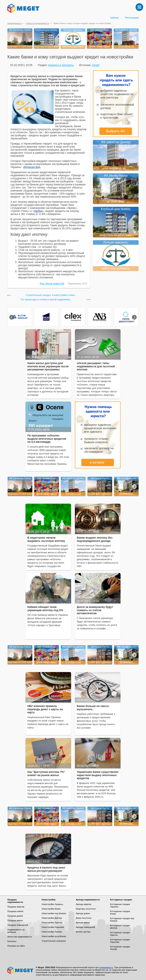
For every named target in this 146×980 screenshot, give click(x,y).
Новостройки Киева (51, 909)
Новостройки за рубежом (54, 936)
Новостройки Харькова (53, 927)
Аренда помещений (85, 927)
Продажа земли (15, 920)
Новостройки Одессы (52, 923)
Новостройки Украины (52, 904)
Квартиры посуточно (86, 909)
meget (96, 65)
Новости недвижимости (38, 23)
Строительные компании (54, 941)
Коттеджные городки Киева (120, 913)
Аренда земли (83, 923)
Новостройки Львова (52, 932)
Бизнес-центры (83, 932)
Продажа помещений (18, 925)
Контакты (12, 941)
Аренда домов (83, 913)
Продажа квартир (16, 907)
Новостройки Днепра (52, 918)
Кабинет (115, 18)
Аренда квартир (84, 904)
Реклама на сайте (16, 946)
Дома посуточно (84, 918)
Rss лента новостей (52, 284)
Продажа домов (15, 916)
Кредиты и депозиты (61, 65)
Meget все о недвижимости (21, 970)
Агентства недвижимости (20, 937)
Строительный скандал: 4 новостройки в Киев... (51, 295)
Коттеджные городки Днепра (120, 927)
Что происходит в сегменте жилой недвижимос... (46, 300)
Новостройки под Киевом (54, 913)
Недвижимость (15, 23)
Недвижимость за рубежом (16, 931)
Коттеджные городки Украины (120, 905)
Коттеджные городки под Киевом (122, 920)
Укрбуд (38, 211)
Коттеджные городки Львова (120, 948)
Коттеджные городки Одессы (120, 934)
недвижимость (106, 967)
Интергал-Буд (32, 167)
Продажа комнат (15, 911)
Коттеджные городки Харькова (120, 941)
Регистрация (132, 18)
